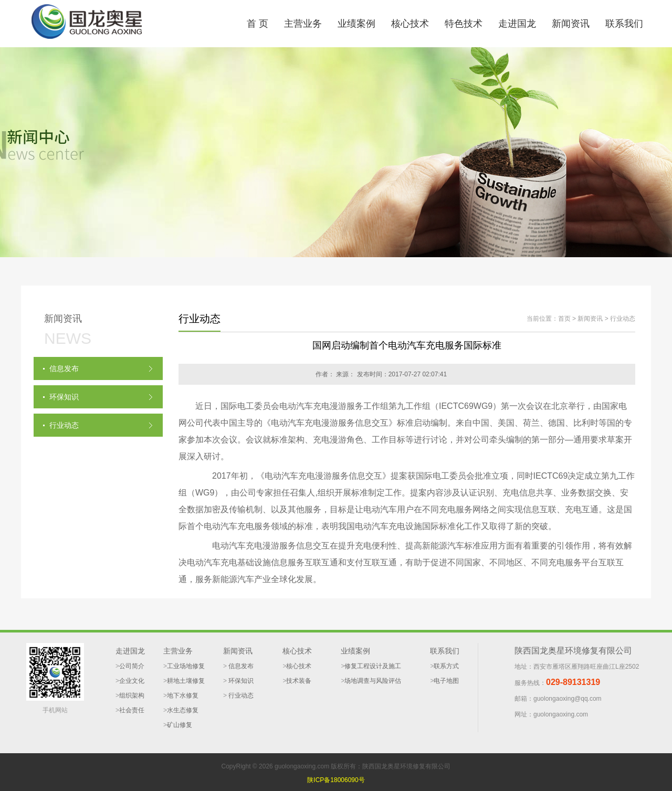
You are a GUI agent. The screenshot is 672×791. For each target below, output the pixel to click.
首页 (564, 319)
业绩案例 (356, 24)
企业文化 (132, 681)
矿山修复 (180, 725)
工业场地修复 (186, 666)
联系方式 (446, 666)
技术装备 (299, 681)
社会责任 (132, 710)
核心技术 (410, 24)
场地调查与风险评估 (373, 681)
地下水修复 (183, 695)
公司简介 (132, 666)
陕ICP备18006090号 (336, 780)
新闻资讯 (571, 24)
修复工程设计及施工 (373, 666)
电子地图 (446, 681)
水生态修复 (183, 710)
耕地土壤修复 (186, 681)
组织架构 (132, 695)
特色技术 (464, 24)
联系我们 (624, 24)
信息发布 (240, 666)
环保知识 (240, 681)
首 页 (258, 24)
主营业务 (303, 24)
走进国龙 (517, 24)
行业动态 (623, 319)
